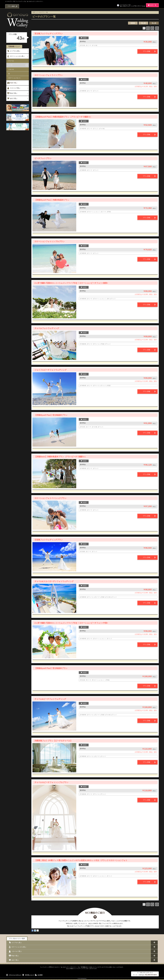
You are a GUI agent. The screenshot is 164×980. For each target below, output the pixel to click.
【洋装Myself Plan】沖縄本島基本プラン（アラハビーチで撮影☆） (63, 117)
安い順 (154, 23)
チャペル (11, 61)
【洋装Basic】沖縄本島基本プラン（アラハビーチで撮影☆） (61, 457)
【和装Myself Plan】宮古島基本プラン (51, 668)
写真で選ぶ (14, 83)
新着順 (133, 23)
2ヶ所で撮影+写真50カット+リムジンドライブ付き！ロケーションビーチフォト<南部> (71, 283)
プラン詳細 (146, 51)
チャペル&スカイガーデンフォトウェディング (54, 581)
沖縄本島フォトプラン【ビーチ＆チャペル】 (53, 741)
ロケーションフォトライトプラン (49, 75)
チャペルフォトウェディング (47, 328)
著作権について (29, 975)
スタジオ (11, 69)
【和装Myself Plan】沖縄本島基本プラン (52, 200)
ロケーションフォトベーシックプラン (51, 498)
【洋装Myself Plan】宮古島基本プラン (51, 415)
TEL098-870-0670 (151, 975)
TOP (34, 12)
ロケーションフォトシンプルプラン (50, 241)
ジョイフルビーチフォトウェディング (51, 370)
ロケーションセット (14, 78)
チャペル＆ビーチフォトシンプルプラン (51, 782)
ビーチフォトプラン (43, 158)
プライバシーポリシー (15, 975)
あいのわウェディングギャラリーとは (133, 5)
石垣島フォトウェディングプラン (49, 540)
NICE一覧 (153, 5)
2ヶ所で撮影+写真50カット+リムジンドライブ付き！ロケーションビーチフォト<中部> (71, 623)
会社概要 (40, 975)
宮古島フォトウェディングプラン (49, 34)
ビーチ (10, 65)
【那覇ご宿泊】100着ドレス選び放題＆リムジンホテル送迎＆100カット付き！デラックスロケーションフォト (81, 860)
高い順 (143, 23)
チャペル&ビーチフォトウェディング (50, 699)
